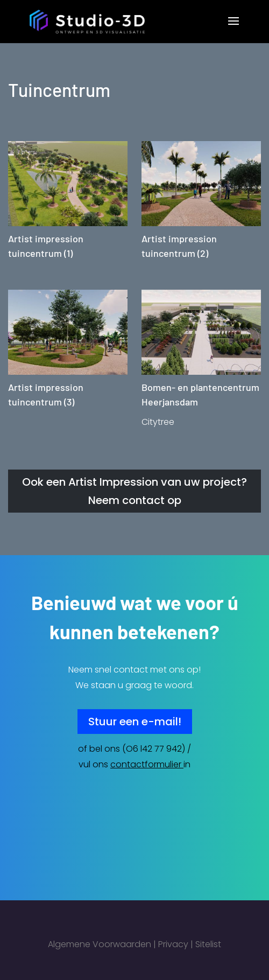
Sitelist (208, 944)
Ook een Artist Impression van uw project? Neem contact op (134, 491)
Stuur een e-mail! (135, 722)
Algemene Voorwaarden (100, 944)
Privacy (173, 944)
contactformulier (146, 764)
